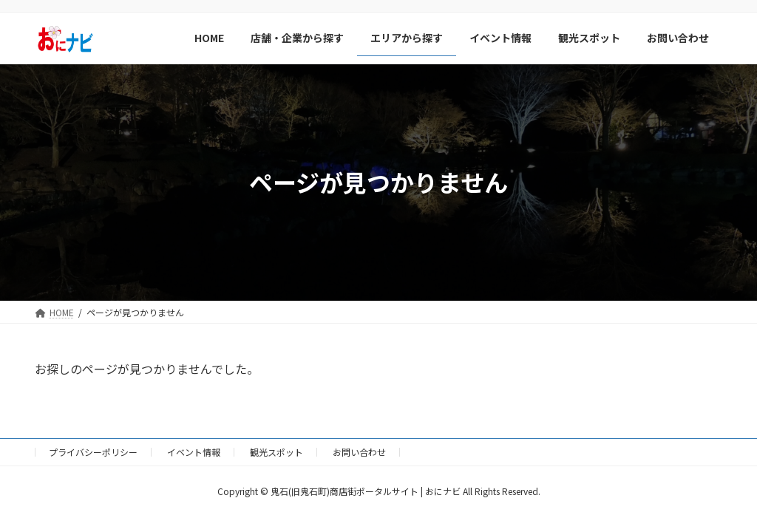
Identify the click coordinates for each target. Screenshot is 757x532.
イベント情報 (194, 452)
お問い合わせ (359, 452)
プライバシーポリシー (93, 452)
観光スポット (276, 452)
